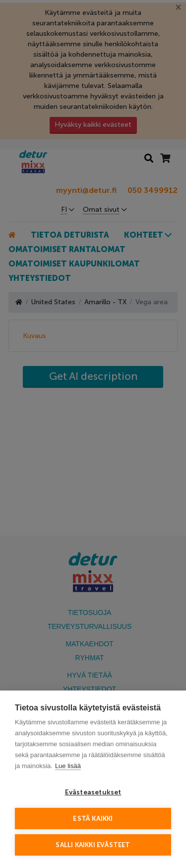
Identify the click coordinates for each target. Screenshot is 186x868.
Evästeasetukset (93, 792)
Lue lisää (68, 766)
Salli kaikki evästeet (93, 845)
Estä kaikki (93, 819)
